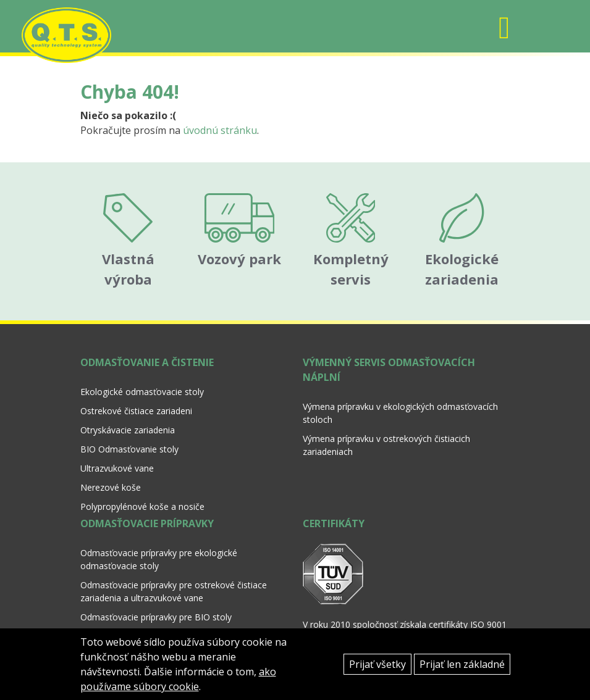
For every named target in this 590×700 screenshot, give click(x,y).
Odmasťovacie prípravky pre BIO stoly (156, 617)
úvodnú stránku (220, 130)
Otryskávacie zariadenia (128, 430)
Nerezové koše (111, 487)
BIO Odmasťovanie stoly (129, 449)
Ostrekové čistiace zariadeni (136, 411)
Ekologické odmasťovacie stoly (142, 392)
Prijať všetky (377, 664)
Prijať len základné (462, 664)
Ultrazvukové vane (117, 468)
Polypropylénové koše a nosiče (142, 506)
